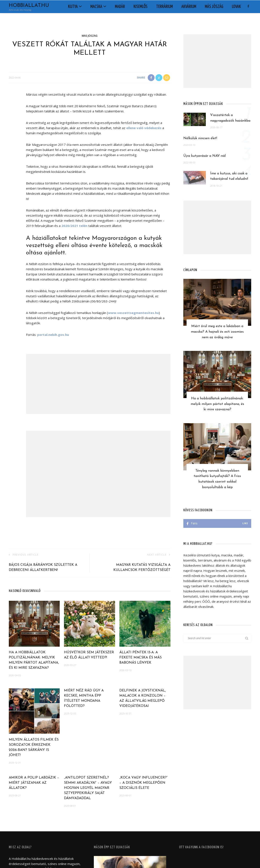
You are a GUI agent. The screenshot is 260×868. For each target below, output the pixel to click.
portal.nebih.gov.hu (53, 335)
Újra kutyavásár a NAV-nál (205, 156)
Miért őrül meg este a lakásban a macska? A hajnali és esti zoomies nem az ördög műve (217, 332)
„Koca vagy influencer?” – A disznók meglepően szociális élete (144, 783)
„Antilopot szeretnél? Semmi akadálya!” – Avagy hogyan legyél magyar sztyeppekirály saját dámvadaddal (88, 788)
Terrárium (164, 7)
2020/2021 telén (74, 226)
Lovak (236, 7)
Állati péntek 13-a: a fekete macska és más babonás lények (141, 658)
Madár (120, 7)
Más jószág (214, 7)
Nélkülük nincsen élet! (200, 138)
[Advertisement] (98, 384)
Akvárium (189, 7)
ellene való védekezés (144, 128)
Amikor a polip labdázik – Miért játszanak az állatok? (34, 783)
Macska (96, 7)
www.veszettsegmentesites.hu (133, 313)
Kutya (73, 7)
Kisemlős (141, 7)
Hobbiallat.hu (29, 6)
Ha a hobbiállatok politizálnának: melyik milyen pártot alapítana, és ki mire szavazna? (217, 404)
